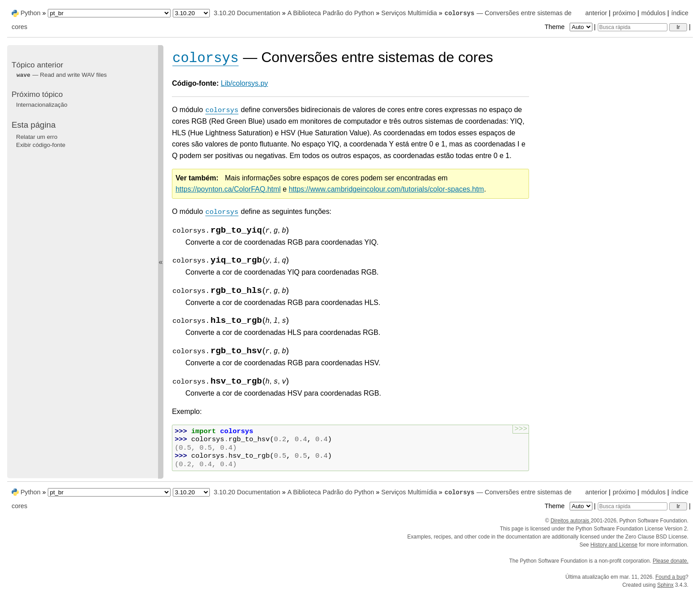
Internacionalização (42, 105)
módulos (653, 13)
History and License (614, 545)
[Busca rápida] (633, 27)
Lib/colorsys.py (245, 83)
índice (680, 13)
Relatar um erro (37, 137)
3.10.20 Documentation (247, 13)
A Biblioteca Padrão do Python (331, 13)
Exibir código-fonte (41, 145)
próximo (624, 13)
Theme (569, 27)
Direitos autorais (571, 521)
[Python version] (191, 13)
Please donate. (671, 561)
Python (31, 13)
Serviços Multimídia (409, 13)
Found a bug (670, 577)
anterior (596, 13)
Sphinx (665, 585)
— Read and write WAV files (61, 75)
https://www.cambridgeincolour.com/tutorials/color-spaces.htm (387, 189)
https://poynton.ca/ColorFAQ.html (228, 189)
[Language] (109, 13)
